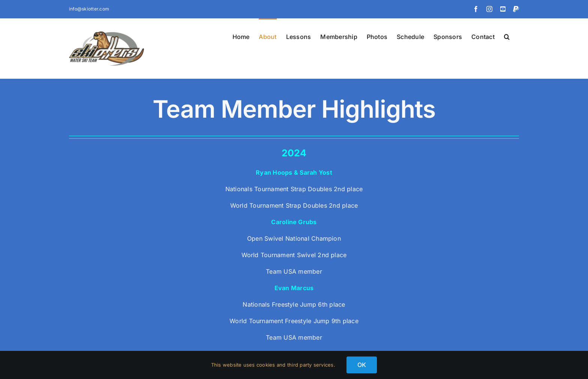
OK (362, 365)
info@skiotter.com (89, 9)
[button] (507, 36)
